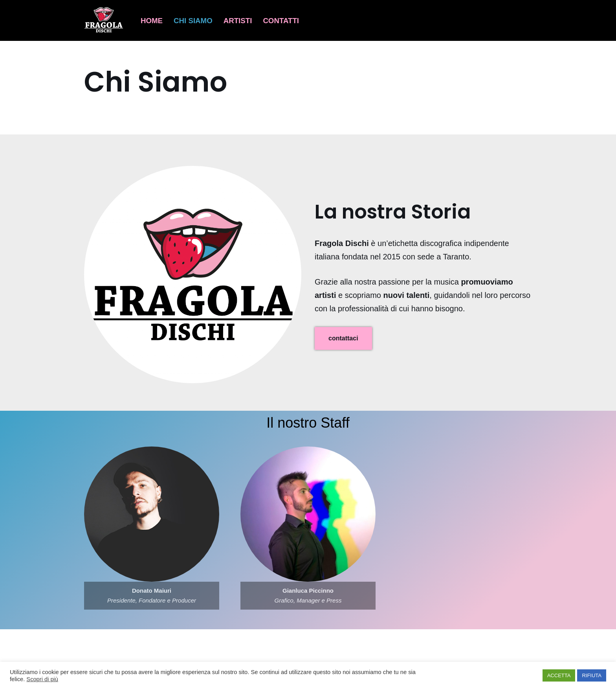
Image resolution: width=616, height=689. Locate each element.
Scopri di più (42, 679)
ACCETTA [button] (559, 675)
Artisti (238, 21)
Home (152, 21)
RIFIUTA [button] (592, 675)
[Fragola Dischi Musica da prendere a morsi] (106, 20)
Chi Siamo (193, 21)
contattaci (343, 338)
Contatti (281, 21)
